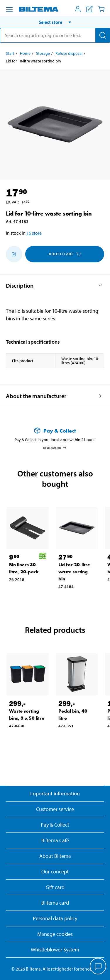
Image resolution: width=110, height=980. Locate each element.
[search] (55, 35)
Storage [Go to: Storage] (43, 53)
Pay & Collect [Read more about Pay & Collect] (55, 825)
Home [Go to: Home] (25, 53)
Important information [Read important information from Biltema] (55, 793)
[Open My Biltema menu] (78, 9)
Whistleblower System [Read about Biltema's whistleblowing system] (55, 950)
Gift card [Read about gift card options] (55, 887)
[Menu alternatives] (9, 9)
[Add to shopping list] (14, 254)
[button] (55, 22)
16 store (34, 233)
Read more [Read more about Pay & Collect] (55, 448)
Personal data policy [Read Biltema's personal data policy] (55, 918)
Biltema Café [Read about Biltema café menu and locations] (55, 840)
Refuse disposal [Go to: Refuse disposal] (69, 53)
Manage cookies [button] (55, 934)
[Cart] (101, 9)
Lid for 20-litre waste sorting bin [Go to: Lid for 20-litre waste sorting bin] (74, 572)
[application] (98, 967)
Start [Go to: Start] (10, 53)
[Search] (103, 35)
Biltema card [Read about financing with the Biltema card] (55, 903)
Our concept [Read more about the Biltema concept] (55, 871)
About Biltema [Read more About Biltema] (55, 856)
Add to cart (65, 254)
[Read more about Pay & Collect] (55, 431)
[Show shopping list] (89, 9)
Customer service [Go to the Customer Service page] (55, 809)
